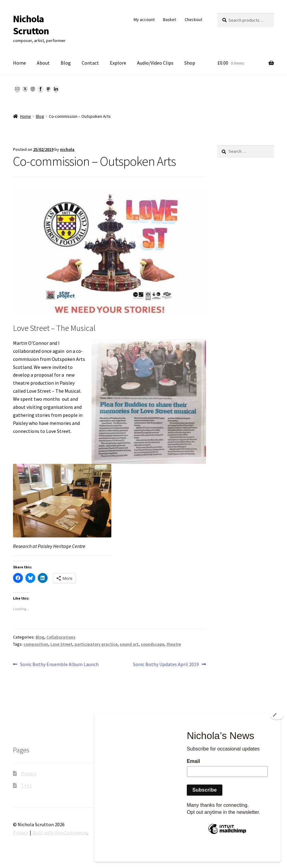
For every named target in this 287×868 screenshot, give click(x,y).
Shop (190, 63)
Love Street (61, 644)
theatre (174, 644)
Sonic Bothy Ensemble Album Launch (59, 665)
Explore (118, 63)
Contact (90, 63)
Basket (169, 19)
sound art (129, 644)
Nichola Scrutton (31, 25)
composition (36, 644)
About (43, 63)
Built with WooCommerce (60, 832)
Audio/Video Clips (155, 63)
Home (19, 63)
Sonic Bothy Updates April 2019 (166, 665)
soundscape (152, 644)
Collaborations (61, 637)
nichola (67, 149)
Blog (66, 63)
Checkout (193, 19)
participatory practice (96, 644)
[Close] (277, 730)
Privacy (29, 773)
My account (144, 19)
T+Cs (26, 785)
